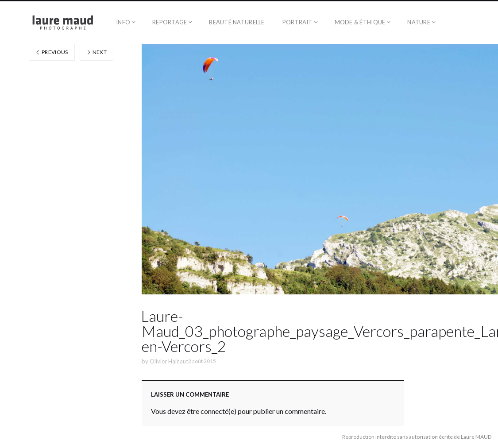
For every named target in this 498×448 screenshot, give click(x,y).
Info (123, 22)
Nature (419, 22)
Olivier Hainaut (169, 361)
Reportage (170, 22)
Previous (52, 52)
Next (97, 52)
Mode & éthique (360, 22)
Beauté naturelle (237, 22)
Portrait (297, 22)
